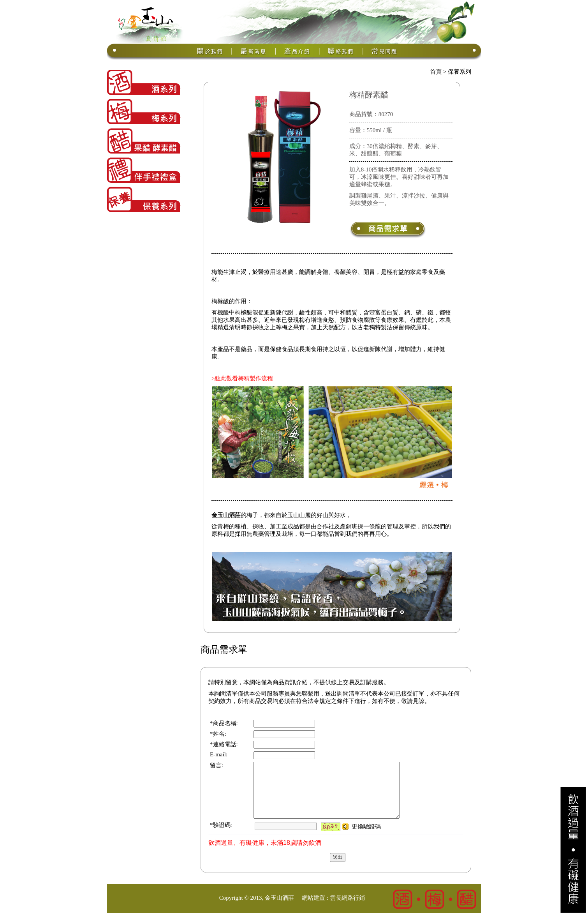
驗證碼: (223, 825)
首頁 (436, 72)
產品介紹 (298, 51)
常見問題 (385, 51)
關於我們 (210, 51)
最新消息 (254, 51)
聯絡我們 (341, 51)
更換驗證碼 (366, 826)
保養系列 (459, 72)
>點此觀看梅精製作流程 (242, 378)
